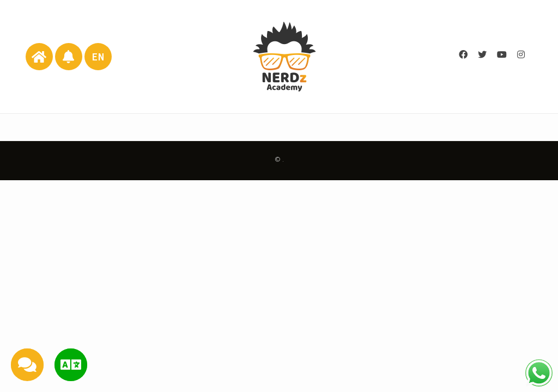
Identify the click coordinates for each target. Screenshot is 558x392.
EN (98, 57)
